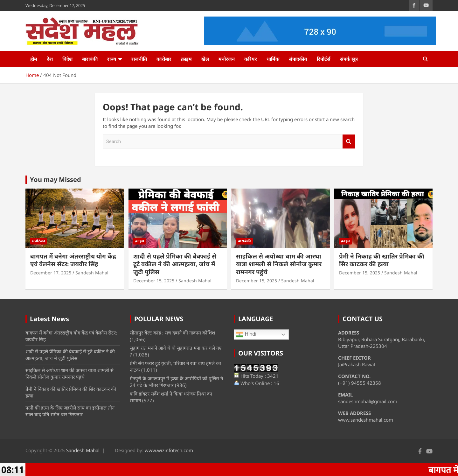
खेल (205, 59)
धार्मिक (273, 59)
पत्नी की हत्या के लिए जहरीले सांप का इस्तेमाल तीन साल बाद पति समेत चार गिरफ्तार (70, 411)
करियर (251, 59)
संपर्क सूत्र (349, 59)
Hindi (246, 335)
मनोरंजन (227, 59)
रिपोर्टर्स (324, 59)
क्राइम (186, 59)
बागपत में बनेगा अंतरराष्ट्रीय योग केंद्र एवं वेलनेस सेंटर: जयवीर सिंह (73, 260)
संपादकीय (298, 59)
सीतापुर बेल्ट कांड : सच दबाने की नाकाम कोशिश (172, 333)
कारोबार (164, 59)
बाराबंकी (90, 59)
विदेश (67, 59)
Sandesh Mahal (92, 273)
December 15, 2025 (154, 281)
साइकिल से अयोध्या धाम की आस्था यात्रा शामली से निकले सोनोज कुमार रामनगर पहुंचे (279, 264)
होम (34, 59)
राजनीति (139, 59)
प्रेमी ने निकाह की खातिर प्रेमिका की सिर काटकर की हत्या (382, 260)
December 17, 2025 (51, 273)
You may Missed (56, 179)
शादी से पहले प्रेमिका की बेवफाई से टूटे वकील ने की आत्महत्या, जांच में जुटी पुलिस (175, 264)
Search (349, 142)
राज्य (112, 59)
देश (50, 59)
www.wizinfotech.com (169, 450)
